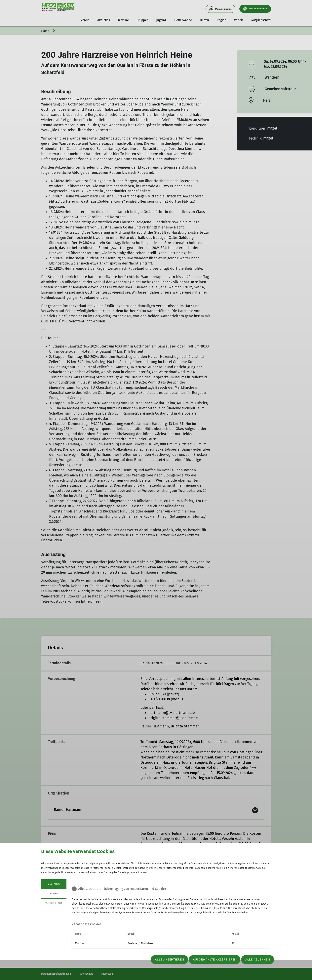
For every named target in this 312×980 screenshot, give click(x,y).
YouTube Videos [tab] (54, 903)
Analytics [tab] (54, 884)
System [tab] (54, 894)
